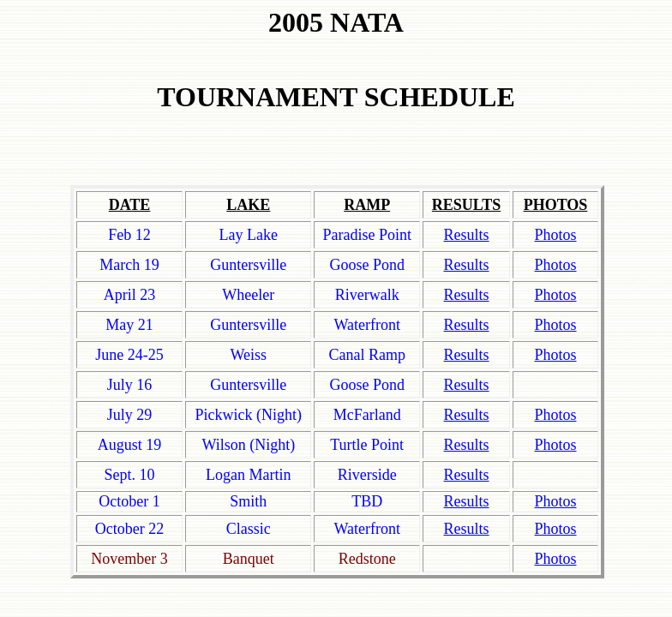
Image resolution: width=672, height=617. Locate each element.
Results (467, 475)
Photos (555, 445)
